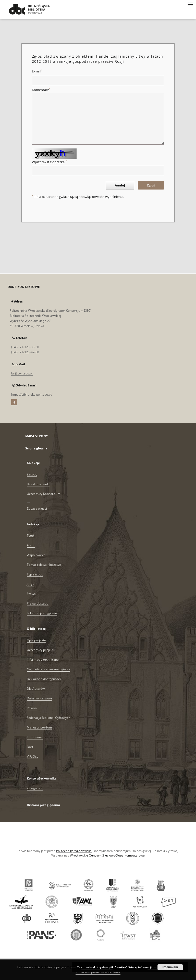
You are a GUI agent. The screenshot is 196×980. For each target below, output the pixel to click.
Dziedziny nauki (38, 484)
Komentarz (41, 90)
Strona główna (36, 448)
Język (30, 584)
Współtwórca (36, 555)
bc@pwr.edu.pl (22, 373)
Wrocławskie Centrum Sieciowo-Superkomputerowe (107, 855)
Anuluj (120, 185)
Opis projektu (36, 640)
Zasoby (32, 474)
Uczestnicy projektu (41, 650)
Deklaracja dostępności (44, 679)
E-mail (37, 71)
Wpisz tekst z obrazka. (50, 162)
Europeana (35, 737)
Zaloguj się (35, 788)
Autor (31, 545)
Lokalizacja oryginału (42, 613)
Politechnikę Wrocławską (74, 851)
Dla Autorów (36, 689)
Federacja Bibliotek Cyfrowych (48, 718)
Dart (30, 747)
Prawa (31, 594)
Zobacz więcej (37, 508)
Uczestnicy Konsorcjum (44, 494)
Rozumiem (170, 967)
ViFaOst (32, 756)
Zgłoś (151, 185)
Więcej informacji (140, 967)
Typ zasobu (35, 574)
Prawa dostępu (38, 603)
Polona (32, 708)
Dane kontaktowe (39, 698)
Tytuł (30, 536)
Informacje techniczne (43, 659)
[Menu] (190, 4)
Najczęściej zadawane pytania (48, 669)
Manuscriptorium (39, 727)
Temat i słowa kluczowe (44, 565)
